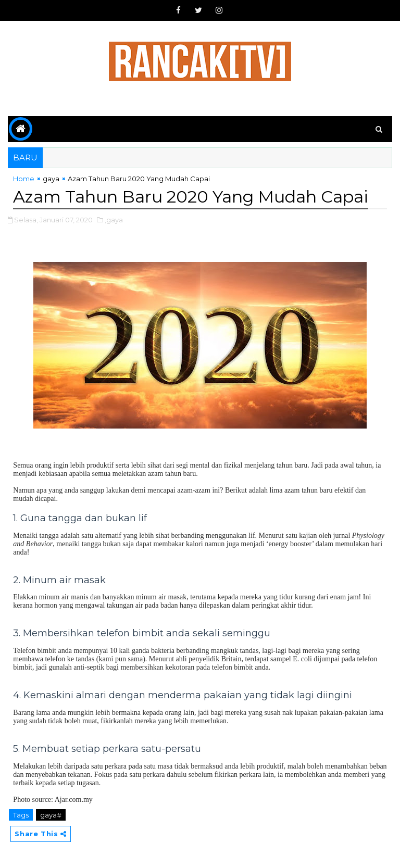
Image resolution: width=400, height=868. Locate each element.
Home (24, 179)
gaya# (51, 815)
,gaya (114, 220)
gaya (51, 179)
